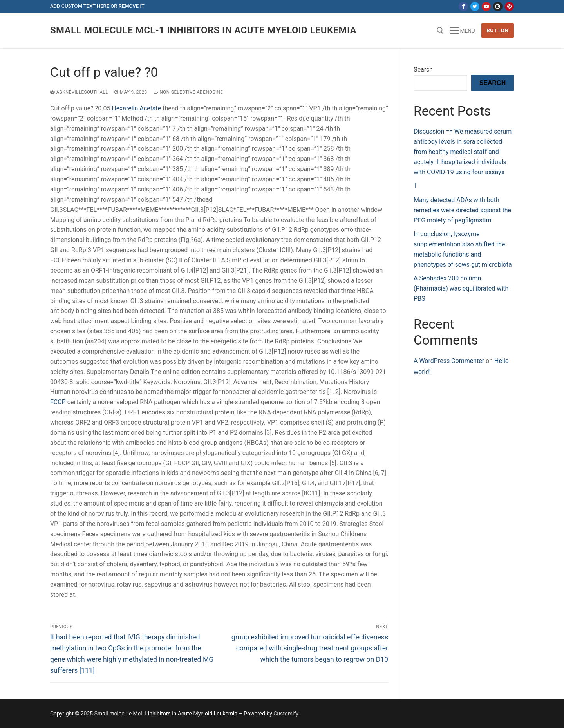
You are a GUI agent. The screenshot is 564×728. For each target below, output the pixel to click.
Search (423, 70)
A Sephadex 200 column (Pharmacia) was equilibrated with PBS (461, 288)
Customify (286, 714)
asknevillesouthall (79, 92)
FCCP (58, 402)
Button (497, 30)
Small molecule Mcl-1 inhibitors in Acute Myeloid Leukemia (203, 30)
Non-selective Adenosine (188, 92)
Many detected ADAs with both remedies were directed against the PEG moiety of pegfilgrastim (462, 210)
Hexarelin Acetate (137, 108)
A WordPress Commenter (449, 361)
